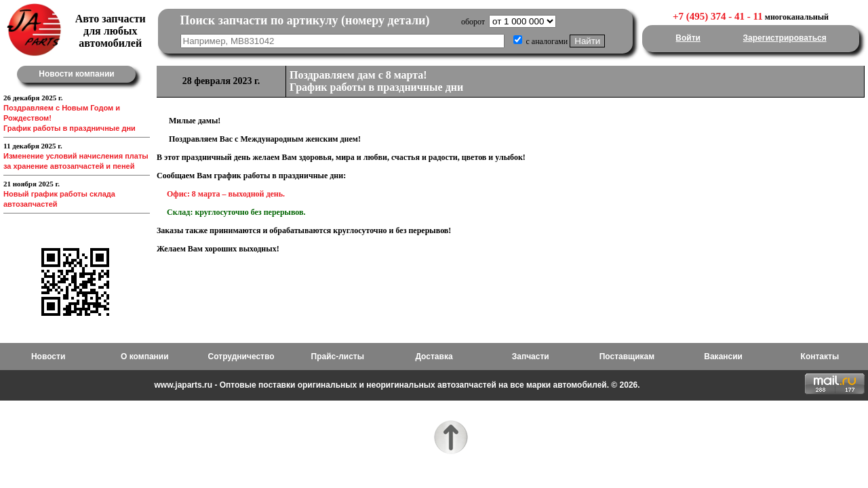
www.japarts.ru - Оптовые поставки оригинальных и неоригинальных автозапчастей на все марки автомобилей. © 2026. (397, 385)
